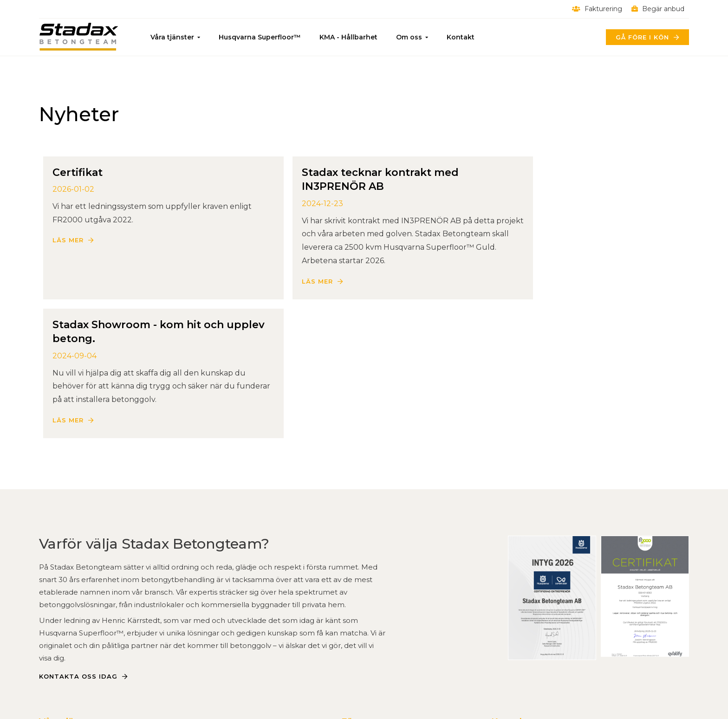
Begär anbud (658, 9)
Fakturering (597, 9)
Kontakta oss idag (78, 551)
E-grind (180, 625)
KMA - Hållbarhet (348, 37)
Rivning (53, 651)
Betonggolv (61, 611)
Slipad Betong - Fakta (79, 638)
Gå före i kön (642, 37)
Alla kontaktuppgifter (532, 638)
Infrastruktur (190, 611)
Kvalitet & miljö (368, 625)
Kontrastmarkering (201, 638)
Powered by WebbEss (645, 703)
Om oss (409, 37)
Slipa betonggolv (71, 625)
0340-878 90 (516, 611)
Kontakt (461, 37)
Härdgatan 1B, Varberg (533, 625)
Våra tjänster (172, 37)
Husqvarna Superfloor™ (260, 37)
